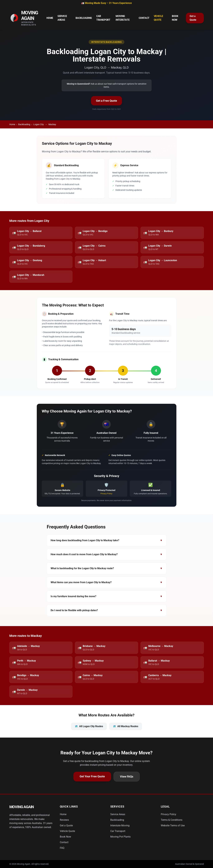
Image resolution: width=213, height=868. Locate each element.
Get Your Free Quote (92, 776)
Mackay (52, 124)
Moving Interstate (123, 18)
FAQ (62, 848)
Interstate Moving (120, 825)
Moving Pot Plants (120, 837)
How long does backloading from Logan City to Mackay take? (107, 540)
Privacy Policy (106, 494)
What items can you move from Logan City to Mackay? (107, 582)
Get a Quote (193, 18)
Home (50, 18)
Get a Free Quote (106, 101)
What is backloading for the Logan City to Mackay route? (107, 568)
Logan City (39, 124)
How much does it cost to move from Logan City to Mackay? (107, 554)
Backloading (84, 18)
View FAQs (127, 777)
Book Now (175, 18)
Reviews (64, 820)
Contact (144, 18)
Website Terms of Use (173, 825)
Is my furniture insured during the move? (107, 596)
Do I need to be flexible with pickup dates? (107, 610)
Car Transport (103, 18)
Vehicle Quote (158, 18)
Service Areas (62, 18)
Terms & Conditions (172, 820)
